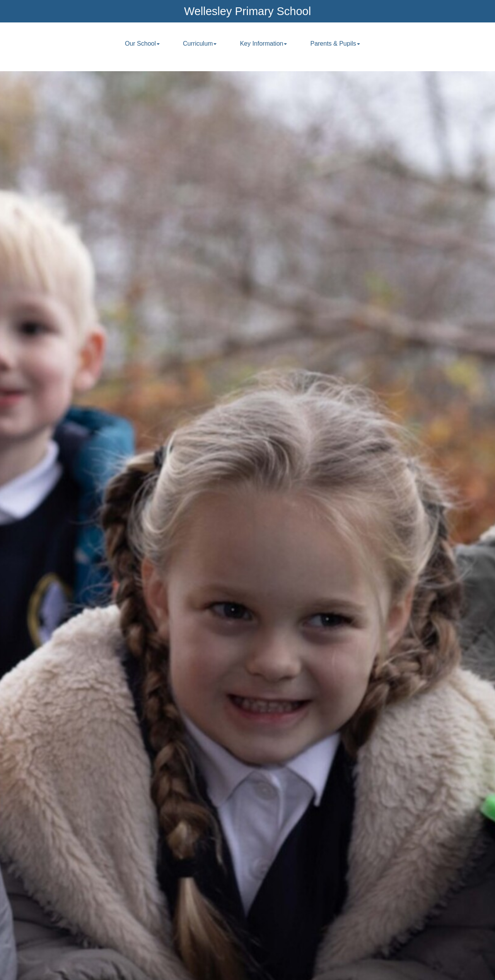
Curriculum (200, 44)
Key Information (263, 44)
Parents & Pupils (335, 44)
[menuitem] (142, 48)
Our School (142, 44)
